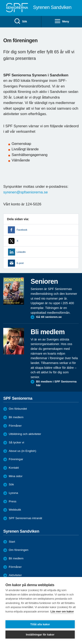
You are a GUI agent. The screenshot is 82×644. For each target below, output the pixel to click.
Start (12, 542)
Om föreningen (19, 550)
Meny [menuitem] (62, 21)
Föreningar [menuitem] (16, 459)
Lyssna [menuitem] (13, 493)
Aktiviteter (15, 575)
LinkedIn (21, 252)
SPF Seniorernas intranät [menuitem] (25, 518)
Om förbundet (18, 409)
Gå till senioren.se (49, 317)
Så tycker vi (16, 442)
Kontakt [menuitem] (14, 468)
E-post (20, 263)
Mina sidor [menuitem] (16, 476)
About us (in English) (22, 451)
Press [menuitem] (13, 501)
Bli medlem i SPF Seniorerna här (56, 383)
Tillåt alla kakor (40, 624)
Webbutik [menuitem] (15, 510)
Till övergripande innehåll (0, 0)
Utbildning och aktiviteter (25, 434)
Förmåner (15, 426)
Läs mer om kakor (62, 611)
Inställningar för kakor (40, 635)
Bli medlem (16, 417)
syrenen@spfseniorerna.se (25, 192)
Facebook (22, 230)
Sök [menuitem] (20, 21)
